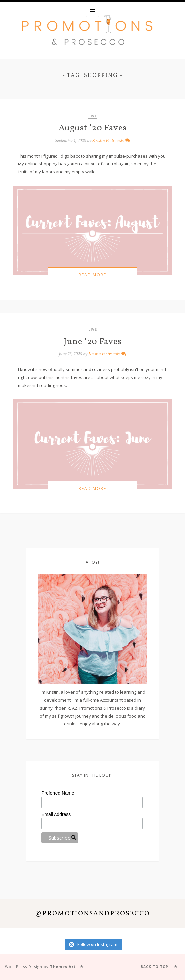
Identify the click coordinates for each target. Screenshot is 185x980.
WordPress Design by (40, 967)
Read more (92, 275)
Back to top (160, 966)
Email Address (56, 814)
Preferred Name (58, 793)
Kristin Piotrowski (108, 140)
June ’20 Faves (93, 342)
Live (93, 116)
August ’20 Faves (93, 128)
